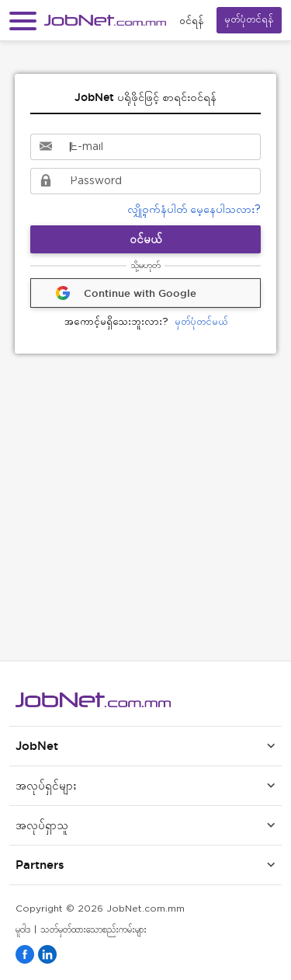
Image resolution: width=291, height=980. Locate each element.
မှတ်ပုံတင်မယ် (146, 323)
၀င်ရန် (192, 21)
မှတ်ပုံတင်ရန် (249, 20)
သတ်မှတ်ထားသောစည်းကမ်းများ (94, 930)
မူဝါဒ (23, 930)
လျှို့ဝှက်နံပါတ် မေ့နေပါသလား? (194, 210)
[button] (23, 21)
